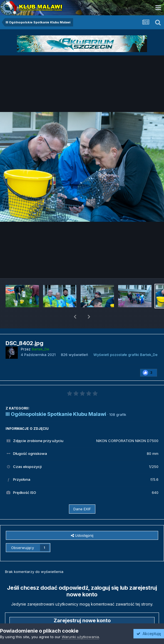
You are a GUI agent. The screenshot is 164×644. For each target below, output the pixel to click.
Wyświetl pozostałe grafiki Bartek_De (126, 340)
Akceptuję (149, 634)
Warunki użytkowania (80, 637)
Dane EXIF (82, 494)
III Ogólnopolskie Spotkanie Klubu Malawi (56, 400)
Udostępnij (82, 521)
